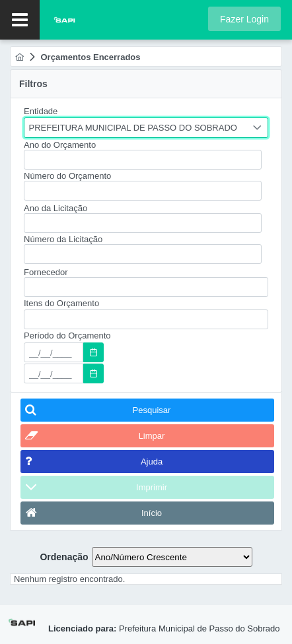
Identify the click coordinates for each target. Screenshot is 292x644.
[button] (244, 19)
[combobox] (146, 128)
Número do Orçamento (67, 176)
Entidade (41, 111)
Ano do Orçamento (60, 145)
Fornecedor (46, 272)
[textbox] (143, 160)
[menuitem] (19, 57)
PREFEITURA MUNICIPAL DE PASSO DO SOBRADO (133, 128)
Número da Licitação (63, 239)
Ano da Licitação (55, 208)
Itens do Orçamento (61, 303)
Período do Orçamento (67, 336)
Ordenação (64, 557)
